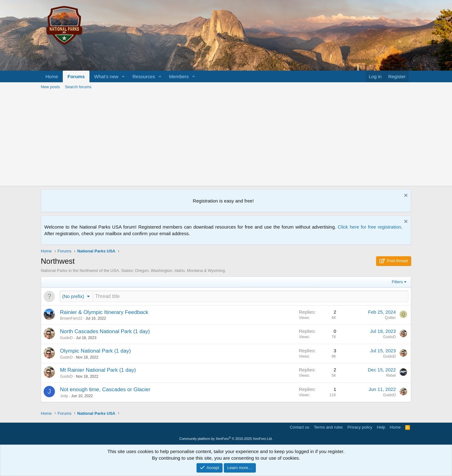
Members (179, 76)
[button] (123, 76)
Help (381, 427)
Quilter (390, 318)
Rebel (391, 376)
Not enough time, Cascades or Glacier (105, 389)
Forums (76, 76)
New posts (50, 87)
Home (52, 76)
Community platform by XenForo (226, 439)
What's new (106, 76)
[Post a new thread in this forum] (251, 296)
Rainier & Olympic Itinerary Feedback (104, 312)
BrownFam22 (71, 318)
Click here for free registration (369, 227)
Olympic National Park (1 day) (95, 351)
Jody (64, 396)
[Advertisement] (226, 139)
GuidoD (66, 338)
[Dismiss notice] (405, 196)
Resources (144, 76)
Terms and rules (328, 427)
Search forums (78, 87)
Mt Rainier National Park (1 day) (98, 370)
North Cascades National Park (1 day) (105, 331)
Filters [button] (397, 282)
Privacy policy (360, 427)
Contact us (299, 427)
